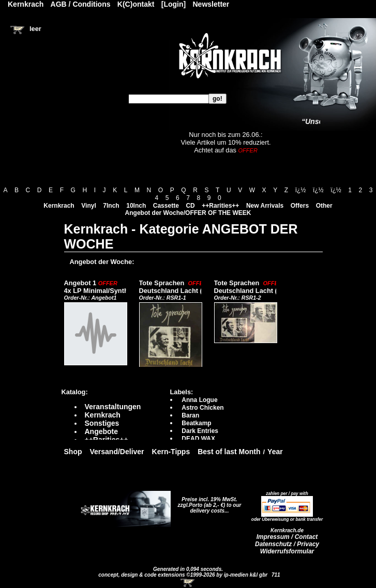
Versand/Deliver (117, 452)
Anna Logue (199, 400)
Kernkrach (59, 206)
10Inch (136, 206)
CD (190, 206)
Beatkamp (196, 423)
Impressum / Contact (287, 537)
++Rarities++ (220, 206)
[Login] (174, 4)
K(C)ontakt (136, 4)
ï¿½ (301, 190)
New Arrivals (265, 206)
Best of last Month (229, 452)
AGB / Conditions (81, 4)
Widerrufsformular (287, 551)
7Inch (111, 206)
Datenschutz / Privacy (287, 544)
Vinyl (88, 206)
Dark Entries (200, 431)
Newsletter (211, 4)
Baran (190, 415)
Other (324, 206)
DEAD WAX (198, 439)
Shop (73, 452)
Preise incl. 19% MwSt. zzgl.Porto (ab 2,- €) (208, 502)
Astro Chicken (202, 408)
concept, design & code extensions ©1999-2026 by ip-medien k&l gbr (184, 575)
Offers (300, 206)
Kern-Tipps (171, 452)
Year (275, 452)
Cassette (166, 206)
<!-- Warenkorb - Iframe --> (188, 583)
